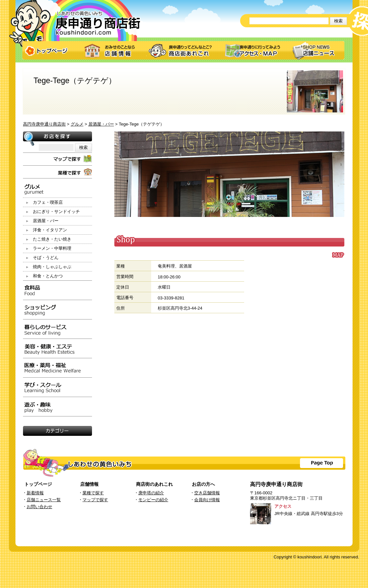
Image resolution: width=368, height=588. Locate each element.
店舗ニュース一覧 (44, 500)
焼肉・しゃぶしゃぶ (52, 267)
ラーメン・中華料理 (52, 248)
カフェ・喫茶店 (48, 202)
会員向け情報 (207, 500)
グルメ (77, 124)
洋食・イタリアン (50, 230)
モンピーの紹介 (153, 500)
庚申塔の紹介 (151, 493)
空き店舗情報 (207, 493)
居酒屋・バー (101, 124)
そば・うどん (46, 258)
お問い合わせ (39, 507)
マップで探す (95, 500)
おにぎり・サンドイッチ (56, 212)
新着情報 (35, 493)
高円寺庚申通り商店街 (44, 124)
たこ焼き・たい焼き (52, 239)
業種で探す (93, 493)
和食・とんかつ (48, 276)
